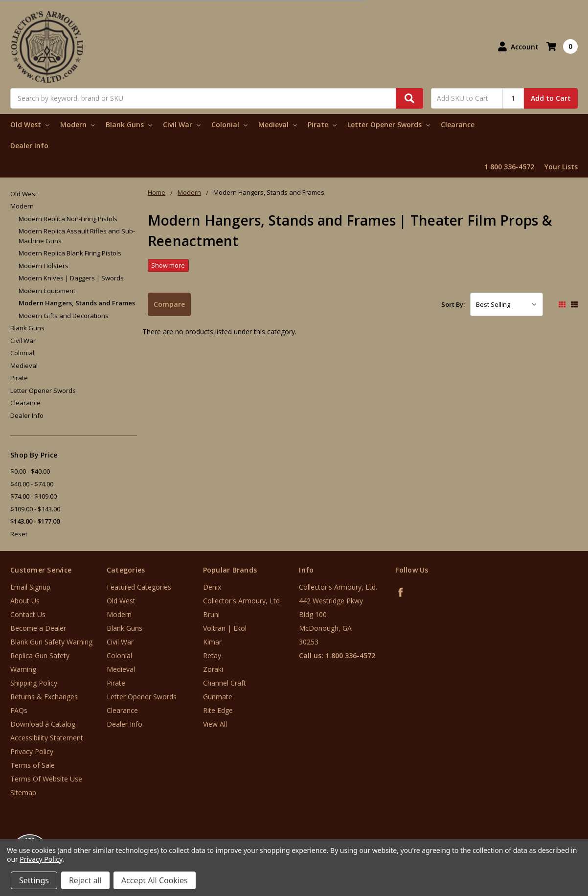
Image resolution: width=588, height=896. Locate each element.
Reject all (85, 880)
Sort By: (453, 304)
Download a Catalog (43, 724)
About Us (25, 601)
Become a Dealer (38, 628)
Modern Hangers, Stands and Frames (77, 303)
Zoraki (213, 669)
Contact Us (28, 614)
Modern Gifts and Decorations (64, 316)
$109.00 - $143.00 (35, 509)
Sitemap (23, 793)
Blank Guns (129, 125)
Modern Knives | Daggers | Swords (71, 278)
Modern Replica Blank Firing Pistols (70, 253)
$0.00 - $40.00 (30, 471)
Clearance (458, 125)
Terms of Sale (33, 765)
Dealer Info (29, 146)
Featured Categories (139, 587)
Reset (19, 534)
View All (215, 724)
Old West (30, 125)
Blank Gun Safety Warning (51, 642)
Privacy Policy (32, 751)
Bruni (211, 614)
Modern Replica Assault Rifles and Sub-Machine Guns (77, 236)
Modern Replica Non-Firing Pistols (68, 219)
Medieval (278, 125)
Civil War (182, 125)
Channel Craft (225, 683)
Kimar (212, 642)
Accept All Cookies (155, 880)
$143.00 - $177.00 (35, 521)
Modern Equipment (47, 291)
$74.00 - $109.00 (34, 496)
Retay (212, 655)
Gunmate (218, 697)
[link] (547, 837)
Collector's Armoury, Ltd (241, 601)
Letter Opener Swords (389, 125)
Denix (212, 587)
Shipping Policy (34, 683)
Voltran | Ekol (225, 628)
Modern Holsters (44, 266)
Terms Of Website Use (46, 779)
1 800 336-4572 (509, 167)
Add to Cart (551, 98)
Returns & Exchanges (44, 697)
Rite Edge (218, 710)
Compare (169, 304)
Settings (34, 880)
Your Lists (561, 167)
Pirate (322, 125)
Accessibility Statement (47, 738)
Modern (78, 125)
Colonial (229, 125)
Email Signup (30, 587)
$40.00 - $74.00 (32, 484)
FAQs (19, 710)
